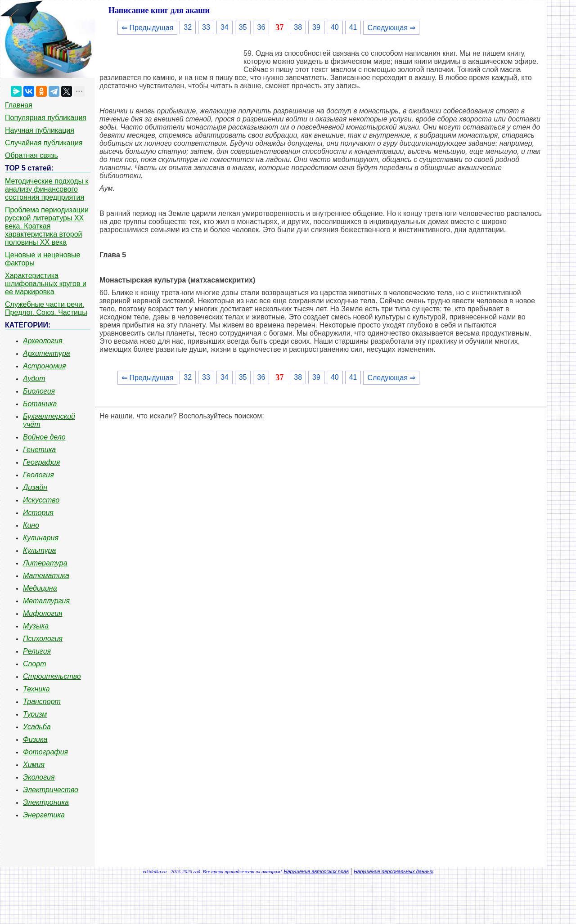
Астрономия (45, 366)
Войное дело (44, 437)
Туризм (35, 714)
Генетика (39, 450)
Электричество (51, 790)
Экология (39, 777)
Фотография (45, 752)
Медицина (40, 588)
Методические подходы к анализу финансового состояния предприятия (47, 189)
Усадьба (37, 727)
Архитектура (47, 353)
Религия (37, 651)
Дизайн (35, 487)
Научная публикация (40, 130)
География (41, 462)
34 (225, 27)
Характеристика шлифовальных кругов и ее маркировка (46, 284)
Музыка (36, 626)
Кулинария (41, 538)
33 (206, 27)
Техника (36, 689)
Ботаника (40, 404)
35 (243, 27)
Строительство (52, 676)
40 (335, 27)
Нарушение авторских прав (316, 871)
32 (188, 27)
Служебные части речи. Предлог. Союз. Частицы (46, 308)
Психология (43, 639)
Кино (31, 525)
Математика (46, 576)
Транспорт (42, 702)
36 (261, 27)
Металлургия (46, 601)
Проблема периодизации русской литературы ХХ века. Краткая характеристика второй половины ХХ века (47, 226)
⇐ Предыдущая (147, 28)
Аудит (34, 379)
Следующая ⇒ (391, 28)
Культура (39, 550)
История (38, 513)
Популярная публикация (46, 118)
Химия (34, 765)
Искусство (41, 500)
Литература (45, 563)
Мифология (43, 613)
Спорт (35, 664)
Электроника (46, 802)
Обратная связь (31, 155)
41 (353, 27)
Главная (19, 105)
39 (316, 27)
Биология (39, 391)
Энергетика (44, 815)
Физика (35, 739)
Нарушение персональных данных (394, 871)
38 (298, 27)
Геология (38, 475)
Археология (43, 341)
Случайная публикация (44, 143)
